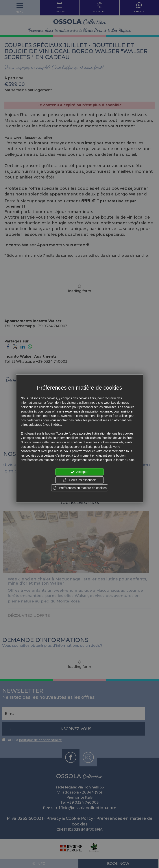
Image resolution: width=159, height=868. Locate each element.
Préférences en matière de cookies (79, 488)
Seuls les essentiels (80, 480)
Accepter (79, 472)
